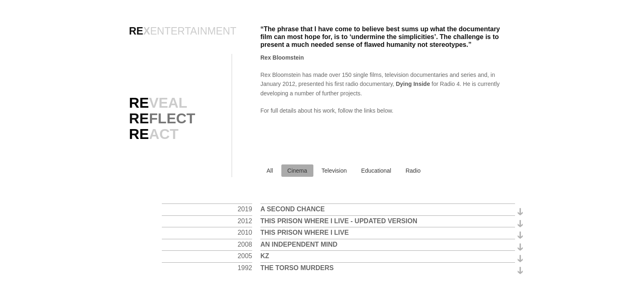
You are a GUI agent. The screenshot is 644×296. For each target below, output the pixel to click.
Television (334, 171)
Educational (376, 171)
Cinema (297, 171)
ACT (154, 134)
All (270, 171)
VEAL (158, 103)
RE (162, 118)
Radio (413, 171)
